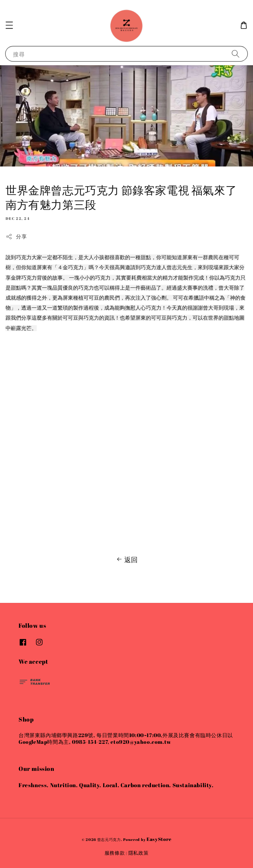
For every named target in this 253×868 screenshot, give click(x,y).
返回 (126, 560)
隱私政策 (139, 853)
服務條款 (115, 853)
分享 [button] (16, 236)
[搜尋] (236, 54)
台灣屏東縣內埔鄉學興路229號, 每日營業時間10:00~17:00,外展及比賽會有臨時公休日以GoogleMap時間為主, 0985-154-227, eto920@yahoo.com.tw (126, 738)
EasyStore (159, 839)
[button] (9, 25)
